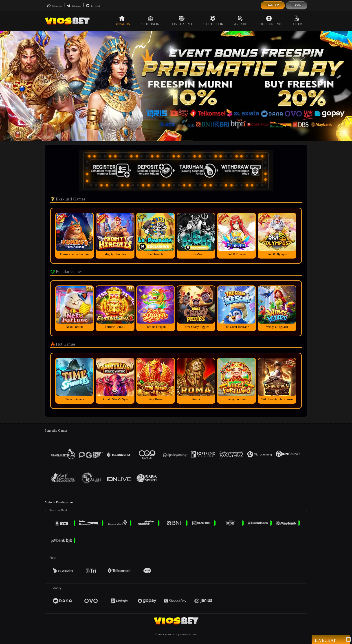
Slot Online (151, 21)
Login (297, 5)
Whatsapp (54, 6)
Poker (297, 21)
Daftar (273, 5)
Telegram (74, 6)
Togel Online (269, 21)
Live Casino (182, 21)
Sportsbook (213, 21)
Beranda (122, 21)
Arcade (241, 21)
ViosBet (167, 634)
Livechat (93, 6)
